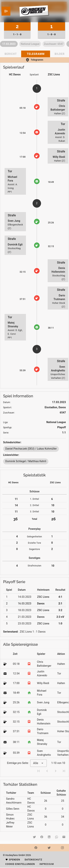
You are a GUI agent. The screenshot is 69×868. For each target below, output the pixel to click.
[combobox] (38, 763)
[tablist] (34, 54)
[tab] (36, 54)
